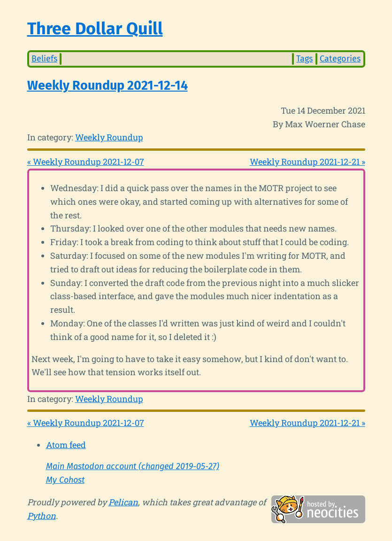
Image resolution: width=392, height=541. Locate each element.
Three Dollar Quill (95, 29)
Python (42, 516)
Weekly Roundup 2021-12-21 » (307, 162)
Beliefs (44, 59)
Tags (304, 59)
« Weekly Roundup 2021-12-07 (86, 162)
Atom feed (66, 445)
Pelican (123, 502)
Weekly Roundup (109, 137)
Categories (340, 59)
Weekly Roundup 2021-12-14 (108, 85)
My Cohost (65, 480)
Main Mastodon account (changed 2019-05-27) (133, 466)
